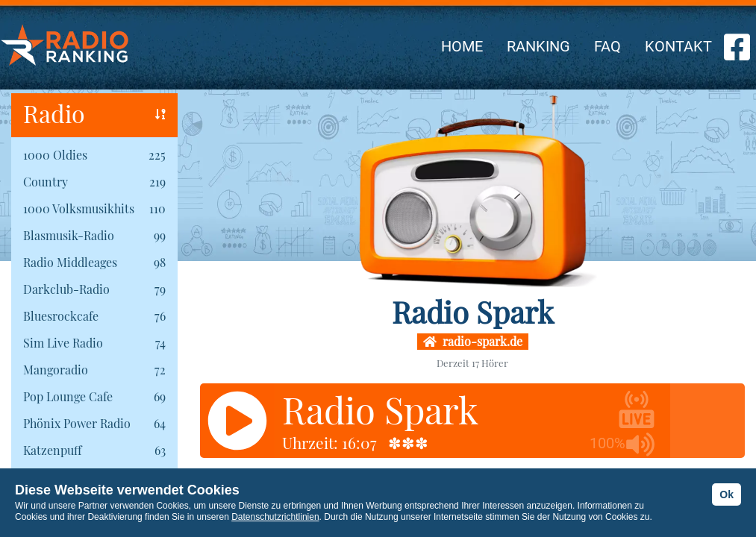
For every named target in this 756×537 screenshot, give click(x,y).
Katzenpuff (52, 450)
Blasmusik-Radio (69, 235)
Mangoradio (56, 370)
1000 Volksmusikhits (79, 208)
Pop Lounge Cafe (68, 396)
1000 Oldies (55, 155)
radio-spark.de (473, 341)
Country (46, 182)
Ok (727, 494)
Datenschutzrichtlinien (275, 517)
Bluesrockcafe (61, 316)
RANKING (538, 46)
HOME (462, 46)
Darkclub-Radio (66, 289)
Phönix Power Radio (77, 423)
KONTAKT (678, 46)
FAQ (607, 46)
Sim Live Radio (63, 343)
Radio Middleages (70, 262)
